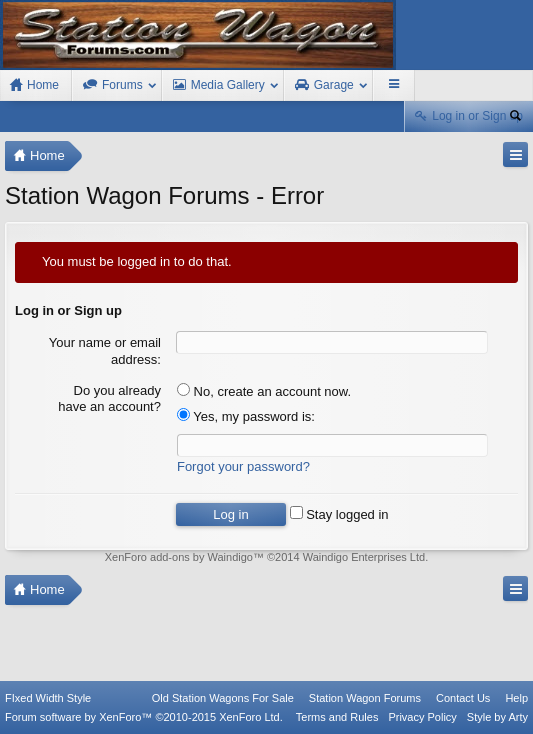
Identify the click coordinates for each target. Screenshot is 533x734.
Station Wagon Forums (365, 698)
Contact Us (463, 698)
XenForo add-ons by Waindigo (179, 557)
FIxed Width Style (48, 698)
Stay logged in (339, 514)
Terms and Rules (337, 717)
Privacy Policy (422, 717)
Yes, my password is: (246, 416)
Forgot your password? (243, 466)
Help (516, 698)
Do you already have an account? (109, 399)
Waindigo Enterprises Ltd (364, 557)
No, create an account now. (264, 391)
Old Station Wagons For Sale (223, 698)
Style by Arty (497, 717)
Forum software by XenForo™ (144, 717)
